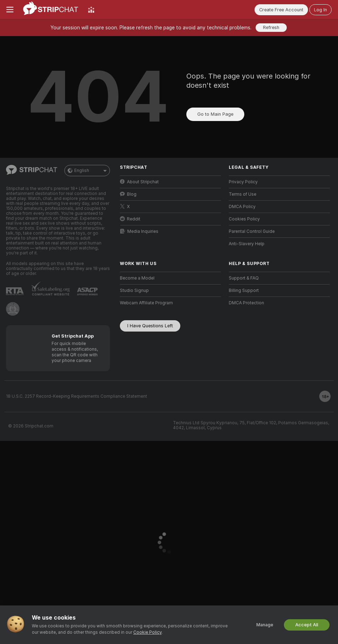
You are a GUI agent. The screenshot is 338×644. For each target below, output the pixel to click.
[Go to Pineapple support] (13, 309)
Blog (128, 194)
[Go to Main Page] (51, 10)
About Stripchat (139, 182)
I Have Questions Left (150, 326)
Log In (320, 10)
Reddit (130, 219)
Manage (265, 625)
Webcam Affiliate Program (146, 303)
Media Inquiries (139, 231)
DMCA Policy (242, 207)
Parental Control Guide (252, 231)
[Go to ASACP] (87, 292)
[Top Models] (91, 10)
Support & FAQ (244, 278)
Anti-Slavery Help (247, 244)
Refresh (271, 27)
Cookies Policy (244, 219)
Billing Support (244, 291)
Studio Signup (134, 291)
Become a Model (137, 278)
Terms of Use (243, 194)
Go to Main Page (215, 114)
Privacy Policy (243, 182)
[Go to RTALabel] (15, 291)
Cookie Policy (147, 632)
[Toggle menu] (10, 10)
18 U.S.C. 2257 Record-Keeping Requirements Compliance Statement (77, 396)
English (87, 171)
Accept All (307, 625)
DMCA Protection (246, 303)
